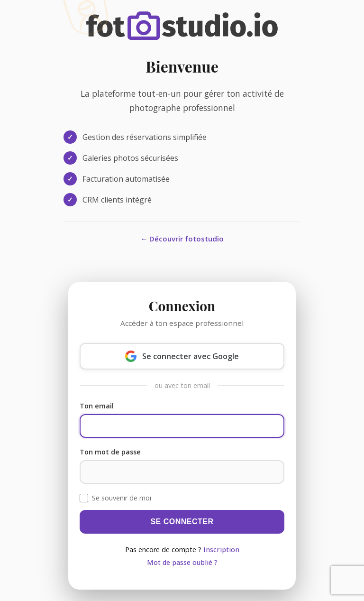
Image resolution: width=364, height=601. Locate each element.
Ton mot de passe (110, 452)
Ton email (97, 406)
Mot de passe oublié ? (182, 562)
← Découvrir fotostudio (182, 239)
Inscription (221, 550)
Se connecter (182, 522)
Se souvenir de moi (122, 498)
